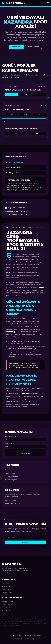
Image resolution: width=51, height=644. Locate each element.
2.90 (39, 114)
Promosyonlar (7, 590)
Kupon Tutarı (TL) (10, 437)
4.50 (39, 95)
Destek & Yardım (7, 593)
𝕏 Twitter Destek (25, 500)
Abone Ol (26, 542)
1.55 (11, 95)
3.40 (26, 114)
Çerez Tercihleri (7, 608)
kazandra (13, 3)
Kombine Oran (9, 443)
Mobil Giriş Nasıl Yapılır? (14, 173)
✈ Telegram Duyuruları (25, 504)
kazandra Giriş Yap (31, 639)
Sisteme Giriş (17, 47)
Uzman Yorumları (25, 473)
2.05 (36, 134)
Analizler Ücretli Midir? (13, 168)
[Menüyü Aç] (48, 3)
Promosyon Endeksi (25, 477)
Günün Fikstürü (25, 470)
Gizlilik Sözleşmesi (8, 605)
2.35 (11, 114)
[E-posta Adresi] (25, 538)
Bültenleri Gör (34, 47)
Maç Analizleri (6, 587)
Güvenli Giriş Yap (25, 480)
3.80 (26, 95)
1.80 (15, 134)
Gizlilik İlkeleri (19, 639)
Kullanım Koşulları (8, 602)
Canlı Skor (5, 584)
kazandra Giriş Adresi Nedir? (15, 162)
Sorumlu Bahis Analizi (9, 611)
